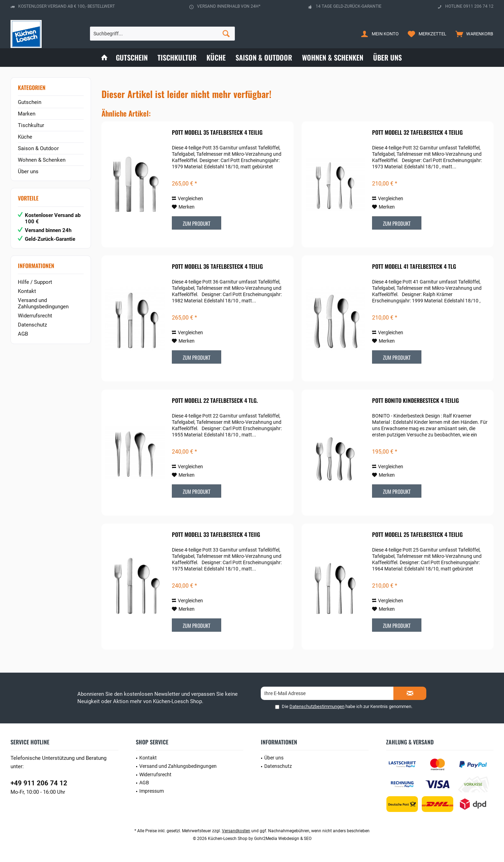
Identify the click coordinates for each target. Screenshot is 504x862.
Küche (25, 137)
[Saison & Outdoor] (264, 58)
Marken (27, 114)
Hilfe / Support (35, 282)
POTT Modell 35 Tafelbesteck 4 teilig (217, 133)
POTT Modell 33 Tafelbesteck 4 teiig (216, 535)
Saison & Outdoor (38, 148)
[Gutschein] (132, 58)
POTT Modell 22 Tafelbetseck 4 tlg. (215, 401)
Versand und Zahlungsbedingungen (43, 303)
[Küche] (216, 58)
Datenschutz (32, 325)
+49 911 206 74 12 (39, 783)
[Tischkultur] (177, 58)
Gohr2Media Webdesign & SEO (283, 839)
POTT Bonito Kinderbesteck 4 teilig (415, 401)
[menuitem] (473, 34)
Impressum (152, 791)
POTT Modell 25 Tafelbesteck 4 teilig (417, 535)
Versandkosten (236, 831)
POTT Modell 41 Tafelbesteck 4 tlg (414, 267)
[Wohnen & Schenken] (333, 58)
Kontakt (27, 291)
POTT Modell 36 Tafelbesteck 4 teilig (217, 267)
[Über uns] (387, 58)
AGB (23, 334)
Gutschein (30, 102)
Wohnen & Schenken (42, 160)
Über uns (28, 171)
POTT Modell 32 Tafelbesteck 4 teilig (417, 133)
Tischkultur (31, 125)
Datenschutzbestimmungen (317, 706)
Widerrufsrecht (35, 316)
